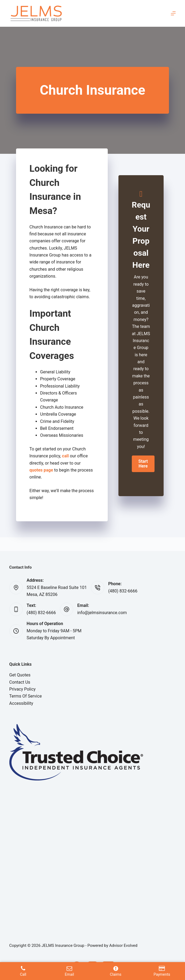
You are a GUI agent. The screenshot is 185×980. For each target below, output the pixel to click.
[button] (143, 464)
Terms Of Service (26, 696)
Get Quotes (20, 675)
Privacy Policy (23, 689)
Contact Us (20, 682)
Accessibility (21, 703)
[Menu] (173, 13)
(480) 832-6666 (123, 591)
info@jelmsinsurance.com (102, 613)
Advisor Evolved (123, 945)
